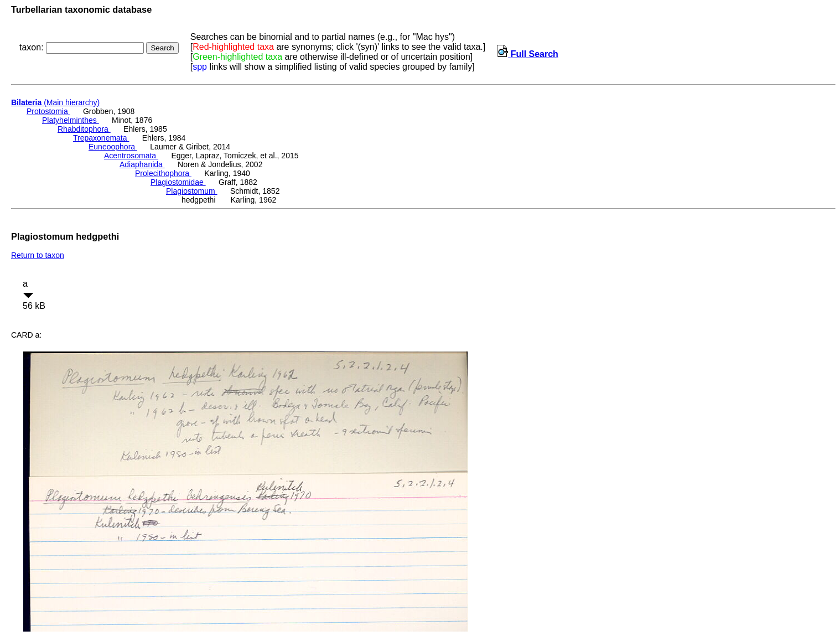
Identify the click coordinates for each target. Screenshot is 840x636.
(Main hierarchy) (55, 102)
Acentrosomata (131, 156)
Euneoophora (113, 147)
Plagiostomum (192, 191)
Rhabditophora (84, 129)
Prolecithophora (163, 173)
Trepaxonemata (101, 138)
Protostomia (48, 111)
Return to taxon (38, 255)
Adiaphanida (142, 164)
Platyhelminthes (71, 120)
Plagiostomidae (178, 182)
